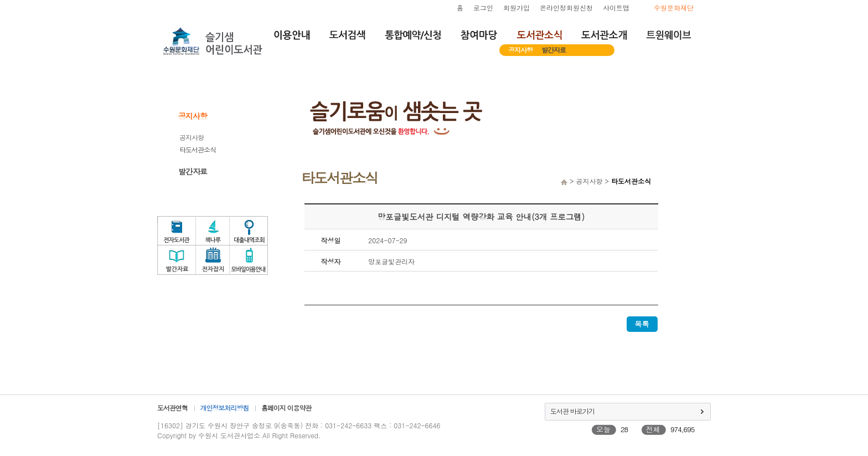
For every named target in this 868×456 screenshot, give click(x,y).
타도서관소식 (198, 149)
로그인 (483, 7)
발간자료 (554, 50)
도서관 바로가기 (572, 411)
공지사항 (520, 50)
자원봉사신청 (694, 199)
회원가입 (516, 7)
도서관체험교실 (694, 226)
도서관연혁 (172, 408)
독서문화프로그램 (694, 253)
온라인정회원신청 (566, 7)
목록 (642, 324)
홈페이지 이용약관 (286, 408)
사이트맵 (616, 7)
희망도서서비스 (694, 173)
